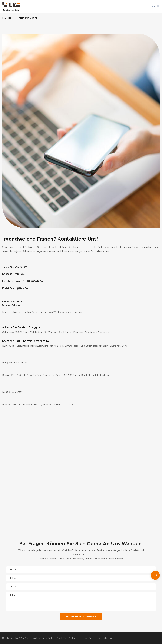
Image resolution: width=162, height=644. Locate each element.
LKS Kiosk (7, 18)
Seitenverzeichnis (78, 638)
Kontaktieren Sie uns (26, 18)
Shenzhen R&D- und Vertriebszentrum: (26, 341)
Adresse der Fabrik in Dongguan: (22, 327)
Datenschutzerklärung (100, 638)
